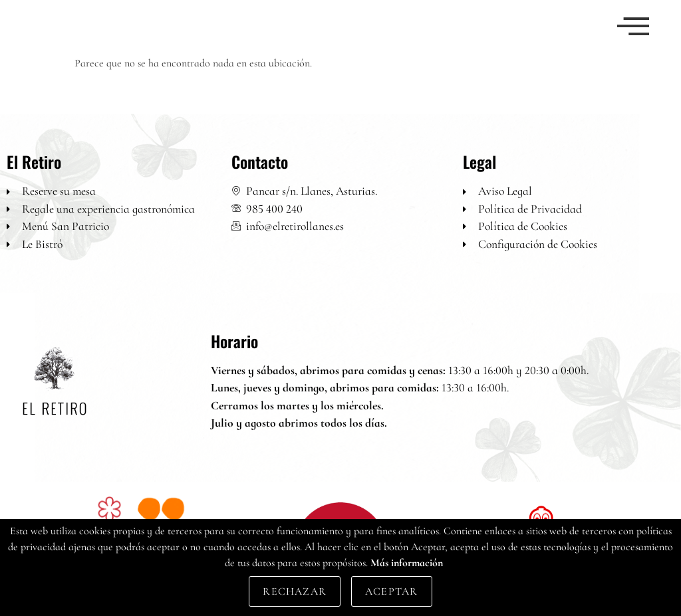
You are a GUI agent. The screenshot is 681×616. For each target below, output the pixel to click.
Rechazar (295, 591)
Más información (407, 563)
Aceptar (391, 591)
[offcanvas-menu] (633, 28)
